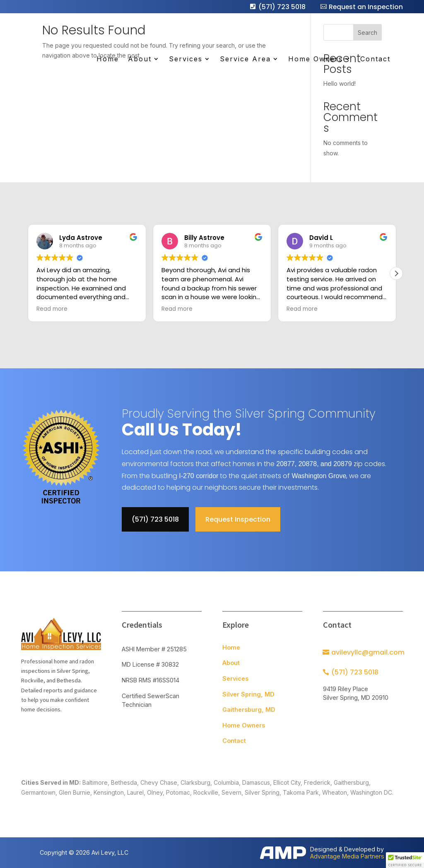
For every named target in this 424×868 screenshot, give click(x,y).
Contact (375, 60)
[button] (396, 273)
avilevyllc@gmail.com (368, 652)
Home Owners (315, 60)
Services (185, 60)
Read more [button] (52, 309)
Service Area (245, 60)
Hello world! (340, 83)
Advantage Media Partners (347, 856)
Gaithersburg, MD (249, 710)
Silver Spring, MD (248, 694)
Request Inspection (238, 519)
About (139, 60)
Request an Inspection (365, 7)
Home (107, 60)
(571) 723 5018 (281, 7)
